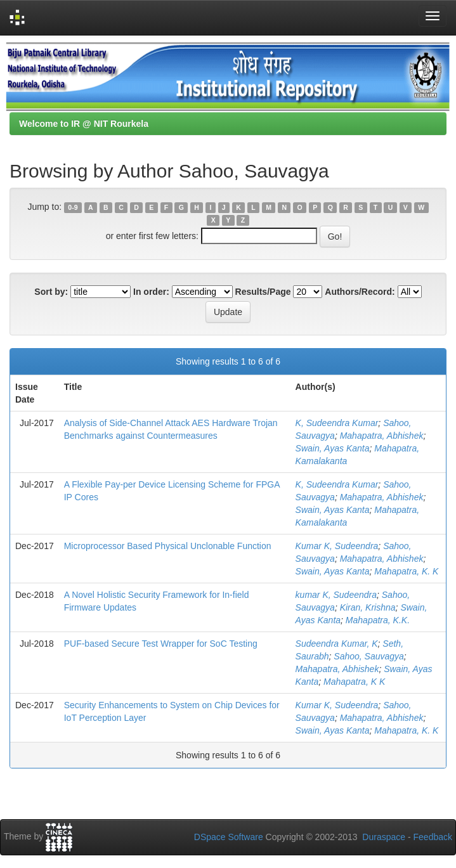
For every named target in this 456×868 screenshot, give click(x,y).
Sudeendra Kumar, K (337, 644)
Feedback (433, 837)
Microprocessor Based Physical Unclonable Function (168, 546)
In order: (151, 292)
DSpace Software (229, 837)
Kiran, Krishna (368, 607)
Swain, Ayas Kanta (333, 448)
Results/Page (263, 292)
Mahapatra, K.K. (378, 620)
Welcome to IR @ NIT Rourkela (84, 124)
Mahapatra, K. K (406, 571)
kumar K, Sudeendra (336, 595)
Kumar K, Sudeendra (337, 546)
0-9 (73, 207)
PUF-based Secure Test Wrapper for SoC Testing (161, 644)
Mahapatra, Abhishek (382, 436)
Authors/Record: (360, 292)
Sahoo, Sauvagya (369, 656)
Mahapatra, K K (354, 682)
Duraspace (384, 837)
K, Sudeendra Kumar (337, 423)
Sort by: (51, 292)
